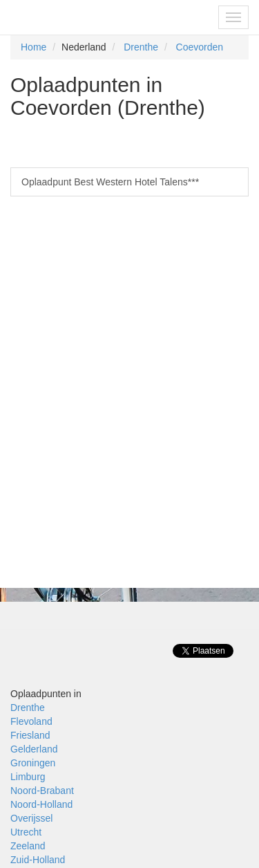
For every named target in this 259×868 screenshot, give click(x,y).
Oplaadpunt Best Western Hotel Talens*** (110, 182)
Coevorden (200, 47)
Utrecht (26, 832)
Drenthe (141, 47)
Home (33, 47)
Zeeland (28, 846)
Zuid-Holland (38, 860)
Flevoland (31, 721)
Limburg (28, 777)
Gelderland (34, 749)
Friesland (30, 735)
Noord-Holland (41, 804)
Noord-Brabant (42, 791)
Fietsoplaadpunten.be (70, 17)
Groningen (33, 763)
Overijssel (31, 818)
